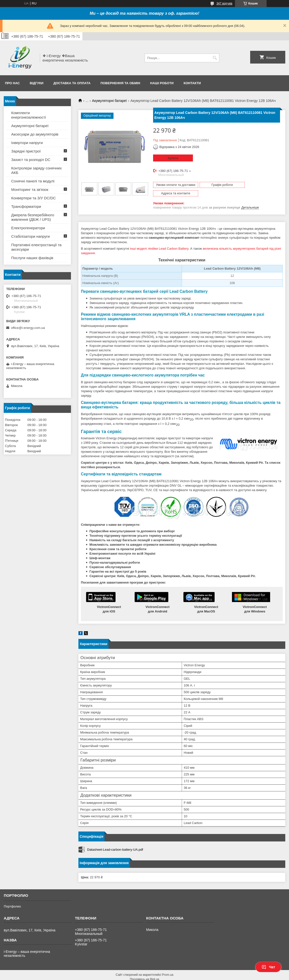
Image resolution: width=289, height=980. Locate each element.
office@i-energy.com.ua (28, 328)
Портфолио (12, 898)
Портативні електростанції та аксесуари (36, 247)
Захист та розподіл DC (31, 160)
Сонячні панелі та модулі (33, 181)
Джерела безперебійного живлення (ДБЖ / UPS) (33, 217)
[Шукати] (215, 58)
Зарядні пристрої (26, 151)
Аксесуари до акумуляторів (35, 134)
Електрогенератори (28, 228)
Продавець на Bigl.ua (144, 971)
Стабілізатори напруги (30, 236)
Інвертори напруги (27, 143)
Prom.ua (168, 966)
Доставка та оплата (72, 83)
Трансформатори (26, 206)
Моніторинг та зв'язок (30, 189)
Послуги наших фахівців (32, 258)
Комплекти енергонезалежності (29, 115)
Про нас (12, 83)
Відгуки (36, 83)
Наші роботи (162, 83)
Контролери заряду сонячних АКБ (36, 170)
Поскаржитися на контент (156, 975)
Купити (173, 158)
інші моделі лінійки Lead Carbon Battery (159, 240)
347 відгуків (224, 3)
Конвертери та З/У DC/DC (33, 198)
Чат (268, 967)
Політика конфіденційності (194, 975)
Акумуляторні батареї (110, 101)
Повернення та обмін (120, 83)
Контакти (192, 83)
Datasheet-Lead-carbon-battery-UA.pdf (115, 841)
